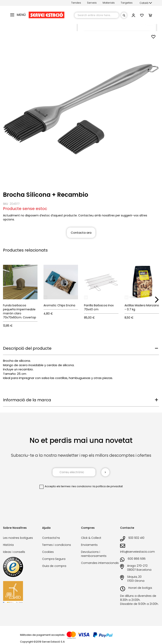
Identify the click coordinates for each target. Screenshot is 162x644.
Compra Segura (54, 559)
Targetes (127, 3)
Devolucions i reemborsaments (94, 554)
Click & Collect (91, 538)
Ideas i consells (14, 552)
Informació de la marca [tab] (27, 400)
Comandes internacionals (100, 563)
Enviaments (89, 545)
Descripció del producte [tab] (27, 348)
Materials (109, 3)
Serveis (92, 3)
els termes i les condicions (74, 486)
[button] (146, 3)
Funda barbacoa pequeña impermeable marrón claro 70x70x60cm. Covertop (20, 311)
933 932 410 (136, 538)
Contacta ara (81, 233)
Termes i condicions (57, 545)
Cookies (48, 552)
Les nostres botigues (18, 538)
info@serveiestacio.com (137, 552)
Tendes (76, 3)
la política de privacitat (108, 486)
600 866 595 (137, 559)
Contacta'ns (51, 538)
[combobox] (97, 15)
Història (8, 545)
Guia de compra (54, 566)
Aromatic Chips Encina (59, 305)
